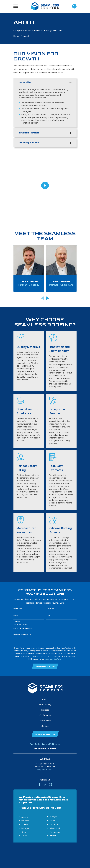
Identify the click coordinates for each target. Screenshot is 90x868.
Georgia (53, 754)
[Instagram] (50, 722)
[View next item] (48, 235)
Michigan (25, 765)
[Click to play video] (45, 154)
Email (48, 552)
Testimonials (45, 658)
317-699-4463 (45, 686)
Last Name (50, 546)
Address (17, 559)
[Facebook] (40, 722)
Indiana (25, 762)
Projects (45, 647)
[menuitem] (17, 835)
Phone (16, 552)
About (45, 636)
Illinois (52, 758)
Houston (25, 758)
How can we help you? (22, 571)
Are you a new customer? (23, 565)
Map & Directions (45, 707)
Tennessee (55, 769)
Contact (45, 663)
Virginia (53, 773)
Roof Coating (45, 642)
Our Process (45, 652)
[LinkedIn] (45, 722)
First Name (18, 546)
